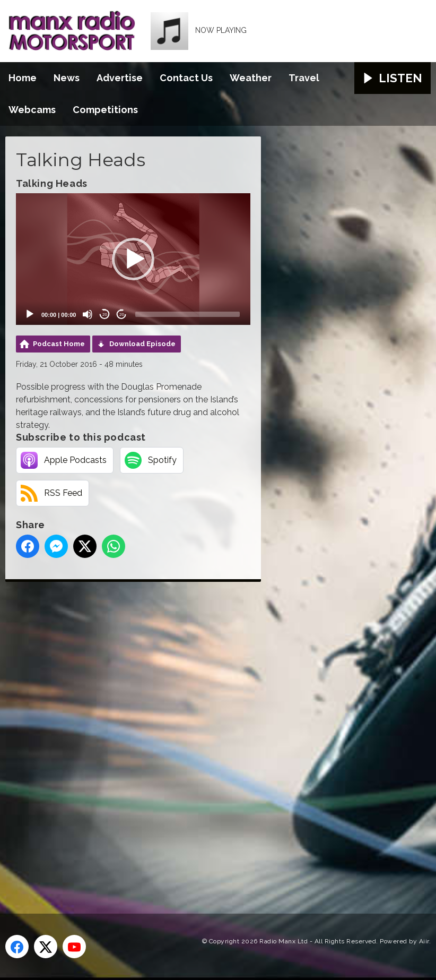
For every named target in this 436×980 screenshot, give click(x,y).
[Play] (30, 314)
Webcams (32, 110)
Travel (304, 78)
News (67, 78)
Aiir (424, 941)
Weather (251, 78)
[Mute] (88, 314)
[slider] (188, 314)
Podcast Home (59, 344)
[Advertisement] (204, 736)
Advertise (120, 78)
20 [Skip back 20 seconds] (105, 315)
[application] (133, 259)
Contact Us (186, 78)
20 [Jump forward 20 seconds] (122, 315)
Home (23, 78)
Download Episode (142, 344)
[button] (133, 259)
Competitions (105, 110)
